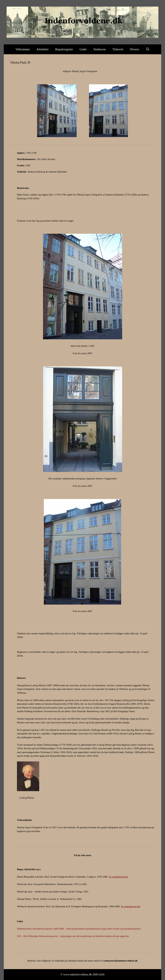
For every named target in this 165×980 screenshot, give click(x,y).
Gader (83, 49)
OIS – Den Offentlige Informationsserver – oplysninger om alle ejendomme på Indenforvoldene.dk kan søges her (73, 936)
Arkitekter (43, 49)
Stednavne (100, 49)
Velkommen (23, 49)
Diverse (135, 49)
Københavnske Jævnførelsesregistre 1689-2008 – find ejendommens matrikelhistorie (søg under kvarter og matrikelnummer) (79, 929)
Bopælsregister (64, 49)
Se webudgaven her (119, 877)
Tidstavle (118, 49)
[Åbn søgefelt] (148, 49)
